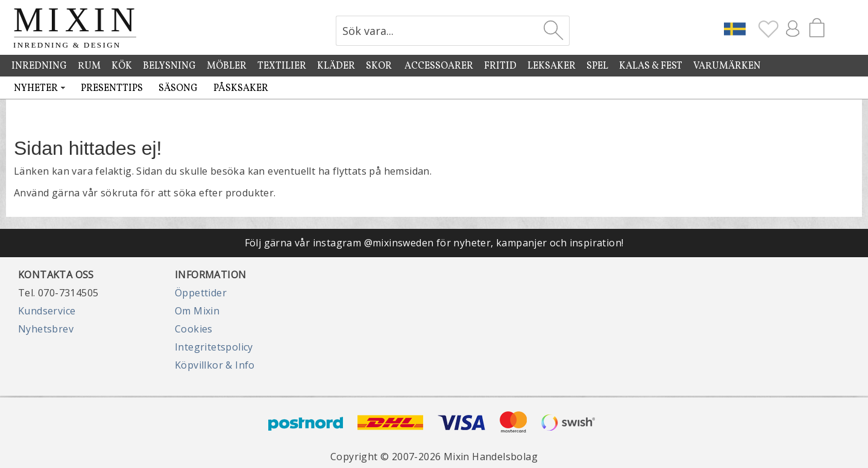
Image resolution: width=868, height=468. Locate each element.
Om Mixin (197, 311)
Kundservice (47, 311)
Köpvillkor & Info (215, 365)
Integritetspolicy (214, 347)
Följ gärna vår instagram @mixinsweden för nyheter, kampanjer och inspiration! (434, 243)
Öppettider (201, 293)
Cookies (194, 329)
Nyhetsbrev (46, 329)
